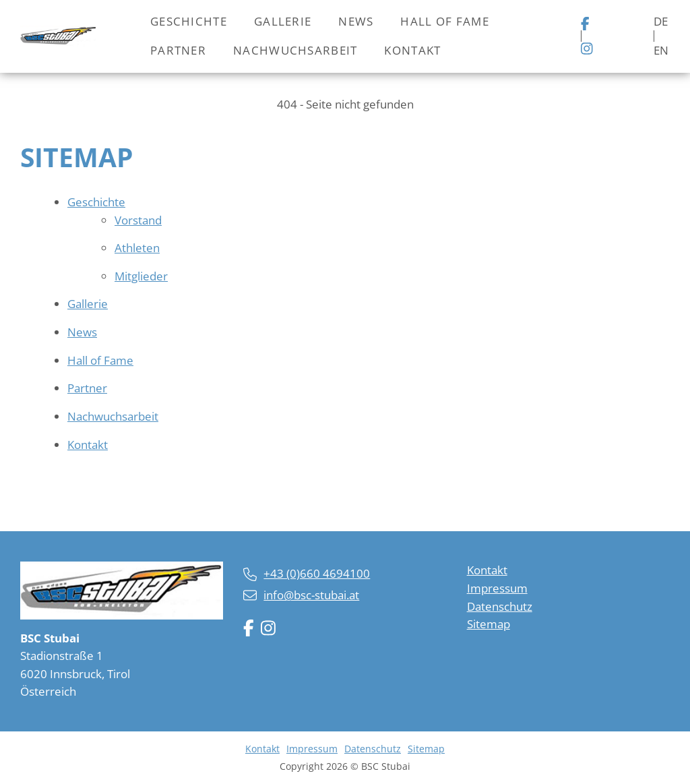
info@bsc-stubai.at (311, 595)
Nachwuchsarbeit (295, 50)
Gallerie (283, 21)
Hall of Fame (444, 21)
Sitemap (489, 624)
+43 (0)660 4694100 (317, 573)
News (356, 21)
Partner (178, 50)
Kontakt (412, 50)
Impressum (497, 588)
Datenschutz (500, 606)
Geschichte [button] (189, 21)
